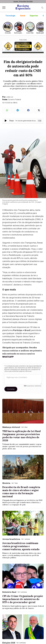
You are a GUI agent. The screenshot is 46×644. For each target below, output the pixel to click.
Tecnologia (10, 16)
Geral (23, 16)
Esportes (34, 16)
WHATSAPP (8, 357)
